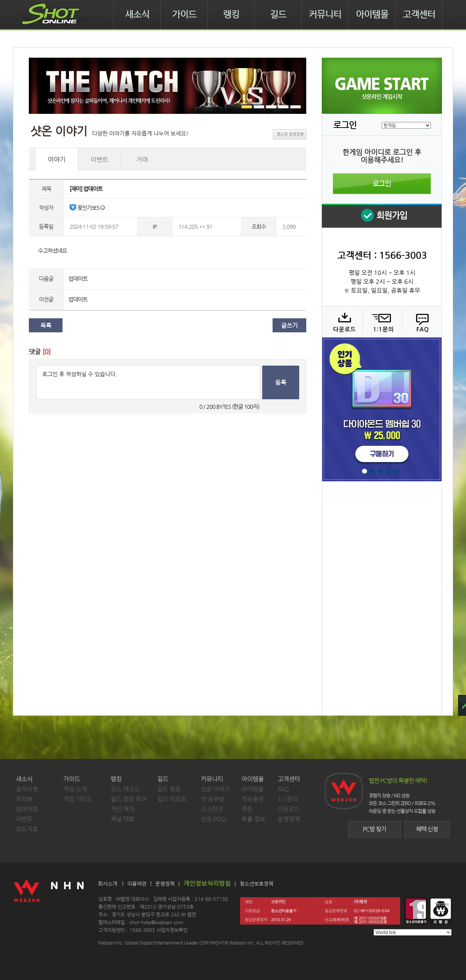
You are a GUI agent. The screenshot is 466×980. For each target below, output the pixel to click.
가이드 (184, 14)
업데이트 (78, 279)
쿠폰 (247, 809)
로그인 (382, 184)
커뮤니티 (325, 14)
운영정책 (289, 819)
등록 (281, 382)
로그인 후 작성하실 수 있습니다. (148, 383)
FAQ (421, 322)
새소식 (137, 14)
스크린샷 (212, 809)
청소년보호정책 (256, 884)
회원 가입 (382, 216)
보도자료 (27, 829)
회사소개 (108, 884)
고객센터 (419, 14)
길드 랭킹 (169, 789)
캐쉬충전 (253, 799)
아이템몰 (372, 14)
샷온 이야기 (215, 789)
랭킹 (231, 14)
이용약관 (137, 884)
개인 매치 (122, 809)
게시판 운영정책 (290, 134)
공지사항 (27, 789)
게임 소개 (75, 789)
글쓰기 (289, 325)
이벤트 (24, 819)
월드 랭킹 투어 (129, 799)
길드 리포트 (172, 799)
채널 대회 (122, 819)
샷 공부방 (213, 799)
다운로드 (342, 322)
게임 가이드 (78, 799)
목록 (46, 325)
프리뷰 (24, 799)
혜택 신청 (427, 829)
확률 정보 (253, 819)
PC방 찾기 (374, 829)
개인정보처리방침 (207, 883)
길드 (278, 14)
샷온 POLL (214, 819)
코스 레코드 (125, 789)
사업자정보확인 (172, 930)
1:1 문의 (381, 322)
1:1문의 (288, 799)
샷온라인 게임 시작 (382, 86)
